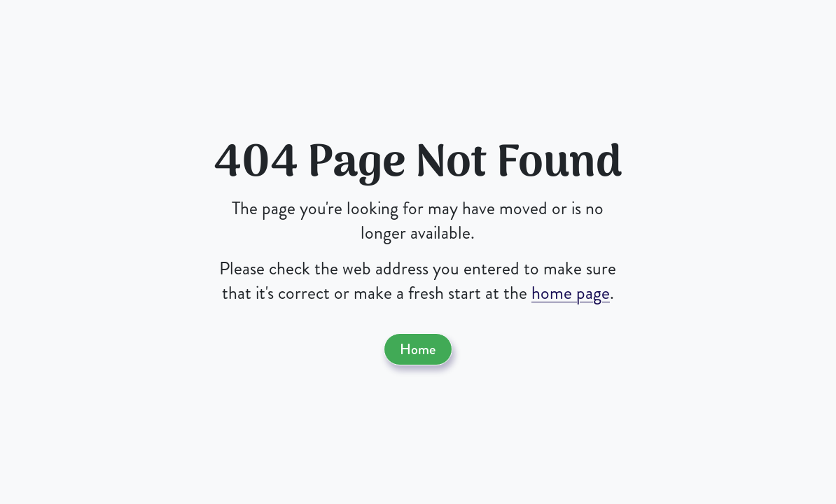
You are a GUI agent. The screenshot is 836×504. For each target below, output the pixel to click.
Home (418, 349)
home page (571, 293)
